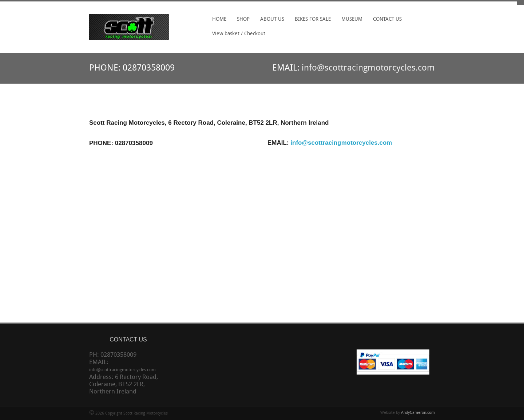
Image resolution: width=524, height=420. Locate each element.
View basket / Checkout (239, 34)
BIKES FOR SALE (313, 19)
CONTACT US (387, 19)
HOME (219, 19)
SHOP (243, 19)
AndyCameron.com (418, 413)
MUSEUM (352, 19)
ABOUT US (272, 19)
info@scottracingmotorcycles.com (368, 68)
